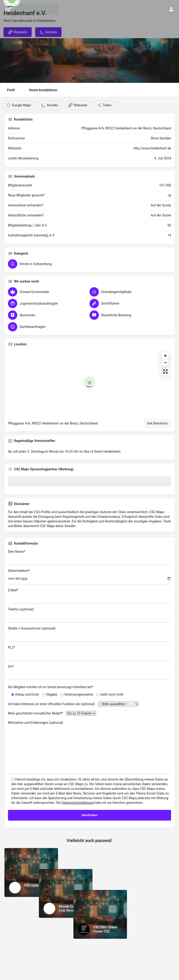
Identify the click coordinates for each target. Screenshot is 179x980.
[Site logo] (37, 9)
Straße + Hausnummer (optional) (89, 634)
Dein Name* (89, 557)
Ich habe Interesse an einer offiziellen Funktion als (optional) (73, 704)
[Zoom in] (165, 356)
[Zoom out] (165, 362)
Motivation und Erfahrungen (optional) (89, 747)
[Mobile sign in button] (171, 9)
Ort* (89, 672)
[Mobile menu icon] (8, 9)
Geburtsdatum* (89, 577)
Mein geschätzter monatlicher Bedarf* (52, 713)
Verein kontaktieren (43, 90)
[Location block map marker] (89, 383)
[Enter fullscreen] (165, 372)
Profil (11, 90)
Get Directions (157, 423)
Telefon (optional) (89, 615)
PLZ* (89, 653)
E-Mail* (89, 596)
